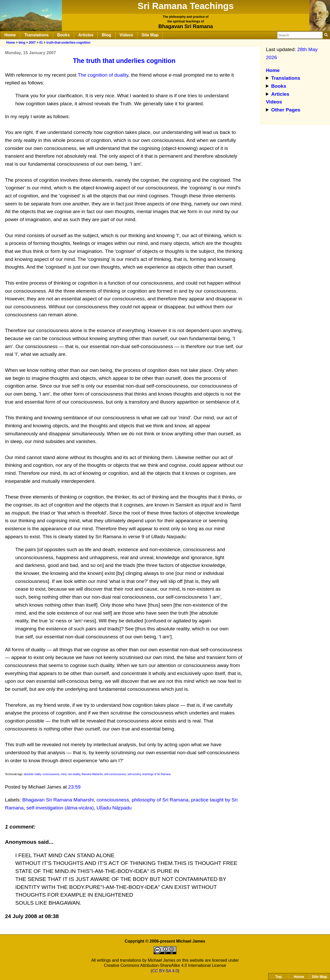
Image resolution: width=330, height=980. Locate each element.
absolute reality (33, 774)
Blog (106, 35)
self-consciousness (115, 774)
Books (64, 35)
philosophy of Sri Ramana (160, 800)
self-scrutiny (134, 774)
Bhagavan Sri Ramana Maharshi (58, 800)
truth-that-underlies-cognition (68, 43)
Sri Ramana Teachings (186, 6)
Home (10, 35)
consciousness (51, 774)
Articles (86, 35)
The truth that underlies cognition (124, 61)
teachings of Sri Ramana (156, 774)
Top (279, 977)
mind (64, 774)
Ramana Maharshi (92, 774)
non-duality (74, 774)
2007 (32, 43)
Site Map (150, 35)
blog (22, 43)
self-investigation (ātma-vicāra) (60, 808)
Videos (126, 35)
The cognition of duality (103, 75)
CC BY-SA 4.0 (165, 971)
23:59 (75, 787)
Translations (36, 35)
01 (41, 43)
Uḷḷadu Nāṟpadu (114, 808)
